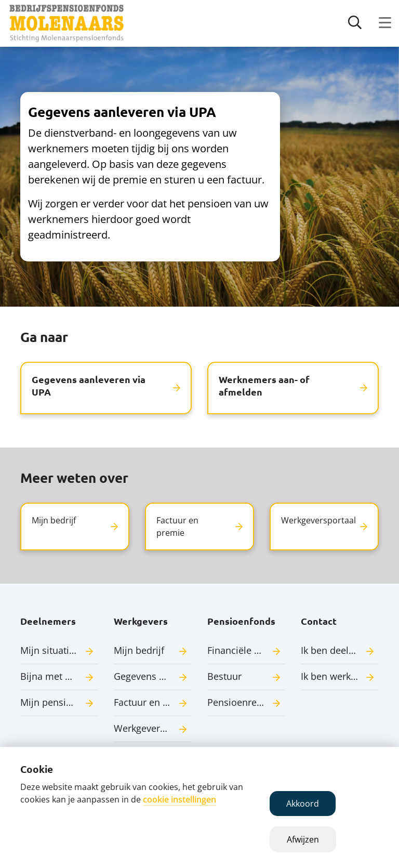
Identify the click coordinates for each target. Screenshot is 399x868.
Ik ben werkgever (338, 676)
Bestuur (224, 676)
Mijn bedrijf (139, 650)
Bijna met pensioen (59, 676)
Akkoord (303, 804)
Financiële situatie (246, 650)
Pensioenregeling (245, 702)
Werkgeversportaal (153, 728)
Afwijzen (303, 839)
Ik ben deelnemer (339, 650)
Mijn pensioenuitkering (59, 702)
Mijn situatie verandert (59, 650)
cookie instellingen (179, 799)
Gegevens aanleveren (153, 676)
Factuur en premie (153, 702)
